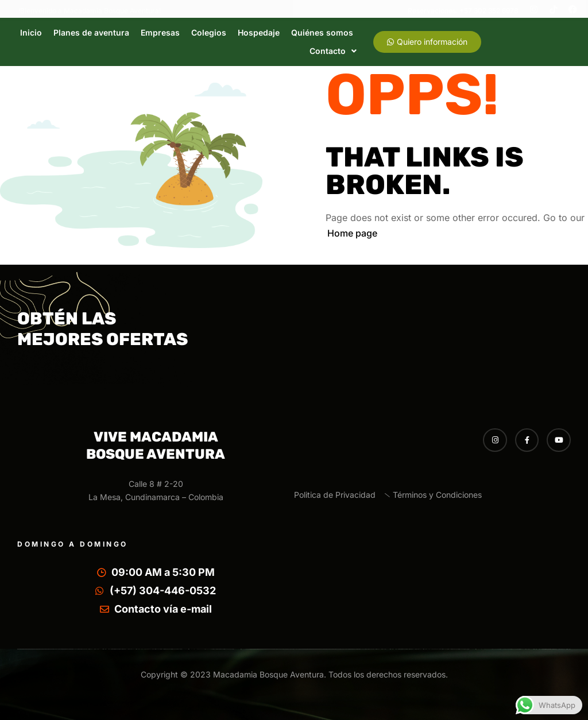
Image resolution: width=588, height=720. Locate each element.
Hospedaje (259, 32)
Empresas (160, 32)
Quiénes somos (322, 32)
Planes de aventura (91, 32)
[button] (333, 51)
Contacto (333, 51)
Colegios (209, 32)
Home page (352, 233)
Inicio (31, 32)
